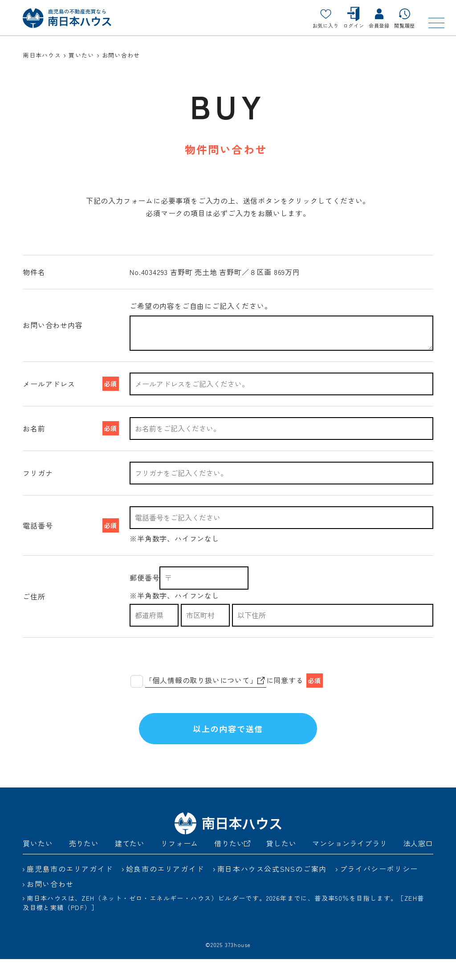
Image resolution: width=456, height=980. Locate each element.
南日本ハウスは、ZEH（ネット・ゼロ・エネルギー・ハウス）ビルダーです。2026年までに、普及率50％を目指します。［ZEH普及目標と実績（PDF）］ (223, 923)
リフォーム (179, 864)
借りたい (232, 864)
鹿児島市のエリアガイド (70, 889)
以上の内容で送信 (228, 739)
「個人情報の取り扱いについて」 (205, 680)
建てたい (130, 864)
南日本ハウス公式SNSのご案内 (272, 889)
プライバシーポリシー (379, 889)
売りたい (84, 864)
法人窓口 (418, 864)
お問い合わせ (50, 904)
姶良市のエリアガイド (165, 889)
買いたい (38, 864)
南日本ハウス (42, 55)
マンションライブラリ (350, 864)
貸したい (281, 864)
